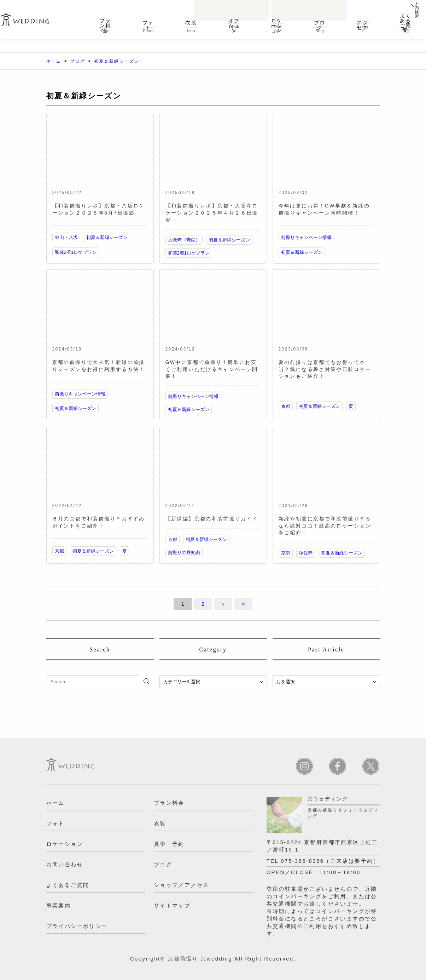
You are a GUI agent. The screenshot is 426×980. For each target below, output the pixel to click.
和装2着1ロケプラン (76, 252)
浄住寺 (306, 553)
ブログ (320, 23)
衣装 (191, 23)
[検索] (147, 681)
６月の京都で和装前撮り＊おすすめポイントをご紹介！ (99, 522)
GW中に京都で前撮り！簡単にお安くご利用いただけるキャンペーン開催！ (212, 369)
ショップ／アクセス (182, 885)
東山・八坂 (66, 237)
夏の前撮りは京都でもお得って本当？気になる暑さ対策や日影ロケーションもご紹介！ (325, 369)
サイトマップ (172, 905)
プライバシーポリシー (77, 926)
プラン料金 (106, 23)
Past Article (326, 649)
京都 (286, 406)
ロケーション (277, 23)
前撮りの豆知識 (184, 552)
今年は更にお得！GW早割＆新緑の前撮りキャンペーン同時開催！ (324, 209)
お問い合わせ (232, 6)
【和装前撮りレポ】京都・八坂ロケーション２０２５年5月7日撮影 (99, 209)
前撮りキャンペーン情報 (306, 237)
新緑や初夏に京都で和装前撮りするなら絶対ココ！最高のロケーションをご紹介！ (325, 526)
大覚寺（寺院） (184, 240)
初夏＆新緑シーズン (107, 237)
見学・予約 (309, 6)
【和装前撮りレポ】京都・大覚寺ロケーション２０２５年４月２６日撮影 (212, 213)
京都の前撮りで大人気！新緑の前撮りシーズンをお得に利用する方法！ (99, 366)
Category (213, 649)
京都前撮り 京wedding (200, 959)
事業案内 (59, 905)
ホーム (56, 803)
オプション (234, 23)
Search (100, 649)
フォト (148, 23)
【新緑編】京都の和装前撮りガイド (212, 519)
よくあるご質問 (405, 23)
